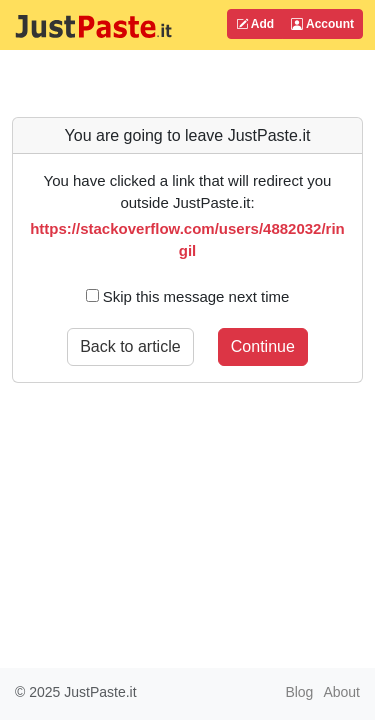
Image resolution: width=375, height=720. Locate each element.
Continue (263, 346)
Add (255, 24)
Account (322, 24)
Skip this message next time (188, 296)
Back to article (130, 346)
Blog (299, 692)
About (341, 692)
